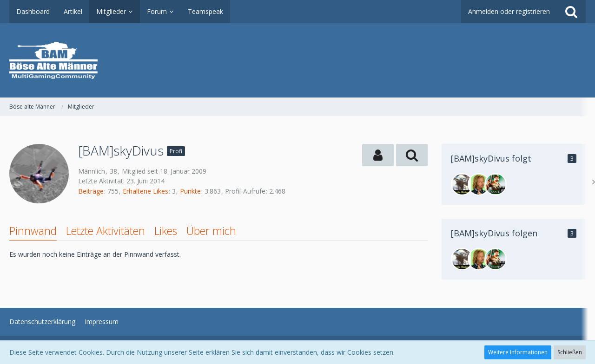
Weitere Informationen (518, 352)
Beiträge (91, 191)
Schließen (570, 352)
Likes (166, 231)
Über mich (211, 231)
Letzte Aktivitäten (106, 231)
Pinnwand (33, 231)
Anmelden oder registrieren (509, 11)
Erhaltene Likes (145, 191)
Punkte (190, 191)
